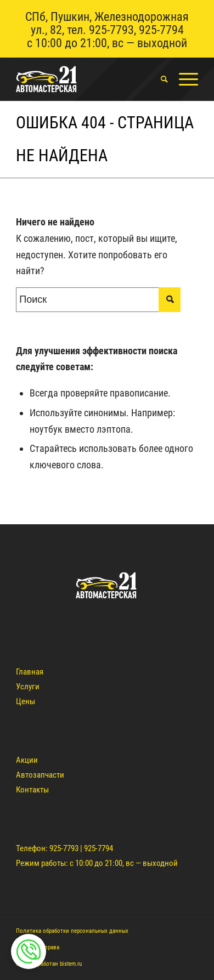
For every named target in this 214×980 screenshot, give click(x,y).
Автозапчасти (40, 775)
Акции (27, 760)
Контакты (32, 790)
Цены (26, 701)
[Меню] (183, 79)
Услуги (28, 687)
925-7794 (161, 30)
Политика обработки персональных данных (72, 931)
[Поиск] (159, 79)
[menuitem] (159, 79)
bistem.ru (71, 964)
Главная (30, 672)
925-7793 (111, 30)
